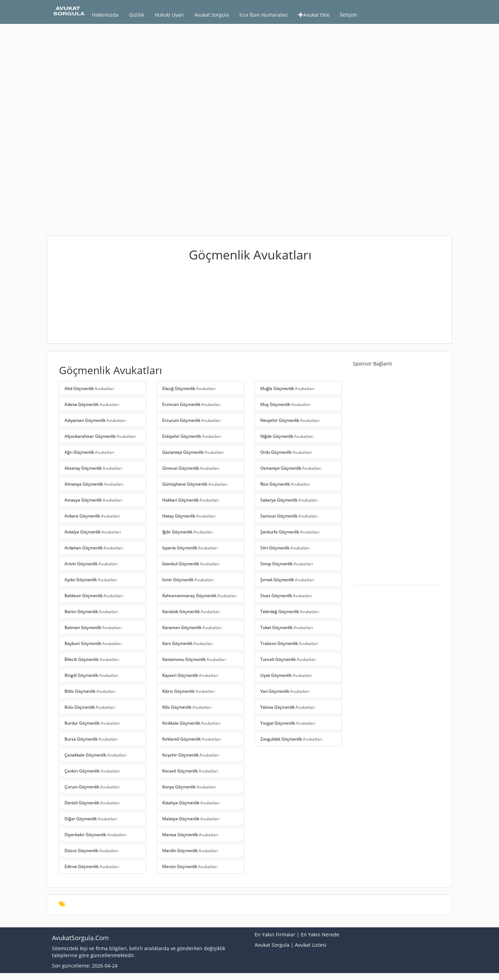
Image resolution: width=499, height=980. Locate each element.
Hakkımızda (105, 15)
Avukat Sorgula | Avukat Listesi (291, 945)
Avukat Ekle (314, 15)
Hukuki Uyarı (169, 15)
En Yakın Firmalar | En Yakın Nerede (297, 934)
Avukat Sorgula (212, 15)
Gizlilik (137, 15)
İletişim (348, 15)
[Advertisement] (249, 79)
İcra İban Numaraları (264, 15)
